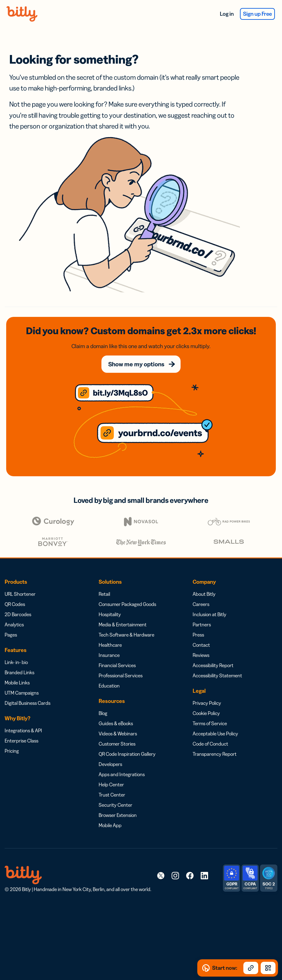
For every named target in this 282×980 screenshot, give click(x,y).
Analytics (14, 625)
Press (198, 635)
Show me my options (136, 364)
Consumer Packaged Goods (127, 604)
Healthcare (110, 645)
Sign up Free (257, 14)
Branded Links (19, 672)
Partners (202, 625)
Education (109, 686)
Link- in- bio (16, 662)
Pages (11, 635)
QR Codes (15, 604)
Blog (103, 713)
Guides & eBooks (116, 723)
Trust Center (112, 795)
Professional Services (121, 675)
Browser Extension (118, 815)
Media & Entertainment (123, 625)
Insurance (109, 655)
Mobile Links (17, 683)
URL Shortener (20, 594)
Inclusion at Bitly (209, 614)
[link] (161, 875)
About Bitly (204, 594)
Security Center (115, 805)
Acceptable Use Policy (215, 734)
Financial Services (117, 665)
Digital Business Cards (28, 703)
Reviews (201, 655)
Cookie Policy (206, 713)
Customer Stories (117, 744)
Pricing (12, 751)
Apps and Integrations (122, 774)
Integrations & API (23, 730)
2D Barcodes (18, 614)
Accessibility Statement (217, 675)
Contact (201, 645)
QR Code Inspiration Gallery (127, 754)
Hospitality (110, 614)
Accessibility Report (213, 665)
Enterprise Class (21, 741)
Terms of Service (210, 723)
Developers (110, 764)
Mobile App (110, 825)
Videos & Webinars (118, 734)
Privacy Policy (207, 703)
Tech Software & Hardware (126, 635)
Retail (104, 594)
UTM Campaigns (22, 693)
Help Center (111, 784)
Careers (201, 604)
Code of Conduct (210, 744)
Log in (227, 14)
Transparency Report (215, 754)
